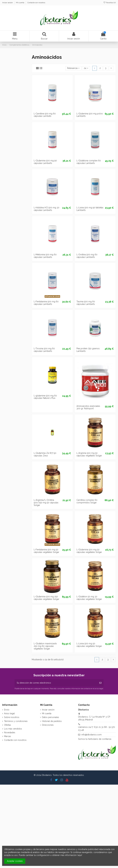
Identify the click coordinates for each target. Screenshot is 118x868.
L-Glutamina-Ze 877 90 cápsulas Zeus (45, 454)
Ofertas (8, 725)
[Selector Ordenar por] (73, 68)
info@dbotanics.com (92, 735)
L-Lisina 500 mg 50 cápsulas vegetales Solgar (89, 645)
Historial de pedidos (52, 721)
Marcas (8, 736)
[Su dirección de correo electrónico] (56, 683)
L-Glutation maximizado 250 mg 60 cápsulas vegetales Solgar (45, 646)
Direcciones (48, 725)
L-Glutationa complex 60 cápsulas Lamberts (89, 162)
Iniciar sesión (8, 3)
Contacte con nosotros (36, 3)
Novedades (10, 732)
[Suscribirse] (100, 683)
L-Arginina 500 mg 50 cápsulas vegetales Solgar (89, 454)
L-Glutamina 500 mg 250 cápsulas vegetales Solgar (46, 598)
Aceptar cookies (15, 861)
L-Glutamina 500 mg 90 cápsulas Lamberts (45, 162)
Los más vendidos (13, 729)
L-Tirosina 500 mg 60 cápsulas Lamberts (44, 350)
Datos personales (50, 717)
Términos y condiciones (16, 721)
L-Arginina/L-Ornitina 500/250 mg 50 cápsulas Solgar (46, 503)
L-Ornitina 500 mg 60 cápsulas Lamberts (87, 256)
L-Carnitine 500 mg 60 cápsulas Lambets (45, 115)
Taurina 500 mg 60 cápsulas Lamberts (86, 303)
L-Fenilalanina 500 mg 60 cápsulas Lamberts (46, 303)
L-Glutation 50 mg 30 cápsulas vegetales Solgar (89, 598)
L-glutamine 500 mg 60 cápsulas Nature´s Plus (45, 397)
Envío (7, 710)
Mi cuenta (20, 3)
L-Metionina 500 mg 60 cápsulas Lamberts (45, 256)
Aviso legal (9, 713)
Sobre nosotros (12, 717)
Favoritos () (110, 3)
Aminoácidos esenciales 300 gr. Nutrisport (88, 407)
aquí (80, 855)
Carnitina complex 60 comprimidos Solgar (87, 501)
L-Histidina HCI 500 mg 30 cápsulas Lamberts (47, 209)
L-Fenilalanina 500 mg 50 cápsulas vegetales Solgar (46, 551)
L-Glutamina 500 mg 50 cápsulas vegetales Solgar (89, 551)
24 (86, 68)
